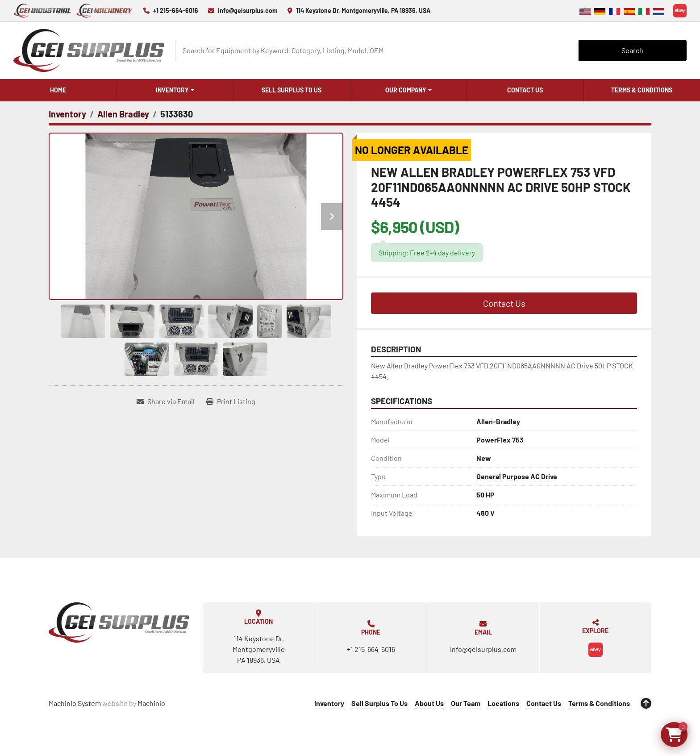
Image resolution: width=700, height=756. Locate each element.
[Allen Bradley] (123, 114)
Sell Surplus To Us (292, 90)
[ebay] (680, 11)
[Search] (377, 50)
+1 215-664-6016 (176, 10)
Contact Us (525, 90)
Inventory (172, 90)
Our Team (466, 703)
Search (632, 50)
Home (58, 90)
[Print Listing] (231, 401)
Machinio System (75, 703)
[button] (175, 90)
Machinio (151, 703)
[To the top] (646, 703)
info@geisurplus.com (248, 10)
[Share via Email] (166, 401)
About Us (429, 703)
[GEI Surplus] (119, 622)
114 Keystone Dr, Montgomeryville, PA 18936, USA (363, 10)
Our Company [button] (406, 90)
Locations (503, 703)
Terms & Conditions (642, 90)
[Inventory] (67, 114)
